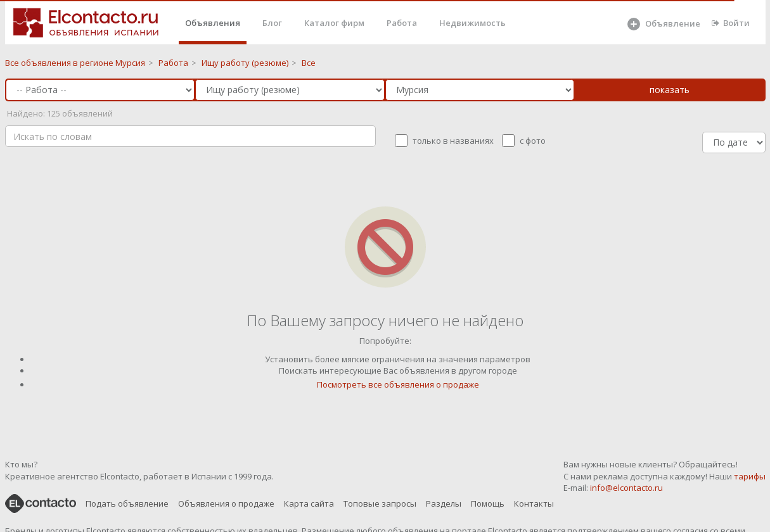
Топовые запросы (380, 503)
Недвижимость (472, 23)
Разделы (444, 503)
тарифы (750, 476)
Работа (402, 23)
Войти (731, 23)
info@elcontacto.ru (626, 488)
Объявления (213, 23)
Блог (272, 23)
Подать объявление (127, 503)
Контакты (534, 503)
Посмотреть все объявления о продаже (398, 384)
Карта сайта (309, 503)
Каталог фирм (334, 23)
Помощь (488, 503)
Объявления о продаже (226, 503)
